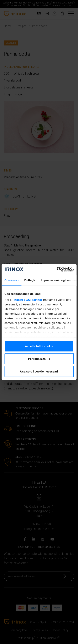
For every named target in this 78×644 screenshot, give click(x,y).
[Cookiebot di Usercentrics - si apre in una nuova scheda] (57, 269)
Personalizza (39, 359)
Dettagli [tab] (30, 280)
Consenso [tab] (11, 280)
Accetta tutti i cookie (39, 346)
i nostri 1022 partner (27, 300)
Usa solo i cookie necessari (39, 371)
